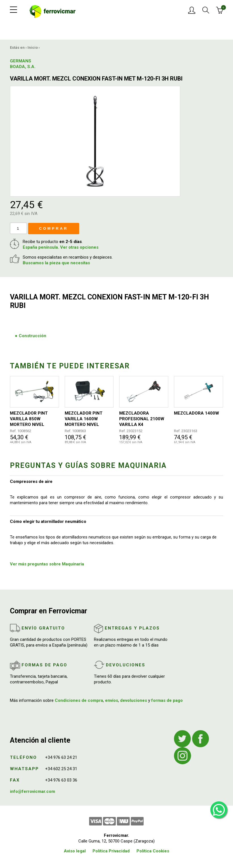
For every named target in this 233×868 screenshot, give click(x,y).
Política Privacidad (111, 851)
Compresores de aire (31, 481)
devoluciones (134, 700)
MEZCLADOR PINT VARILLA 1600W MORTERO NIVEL (84, 419)
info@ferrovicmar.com (32, 791)
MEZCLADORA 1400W (197, 413)
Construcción (32, 336)
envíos (112, 700)
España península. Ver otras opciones (61, 247)
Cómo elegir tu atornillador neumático (48, 521)
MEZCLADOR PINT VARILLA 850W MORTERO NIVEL (29, 419)
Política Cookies (153, 851)
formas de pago (167, 700)
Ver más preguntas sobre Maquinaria (47, 564)
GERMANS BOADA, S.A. (23, 64)
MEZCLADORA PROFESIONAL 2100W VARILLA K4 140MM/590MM (142, 419)
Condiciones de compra (79, 700)
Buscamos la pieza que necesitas (56, 263)
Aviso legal (75, 851)
